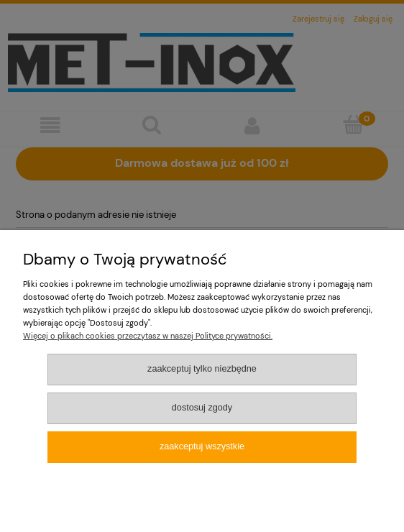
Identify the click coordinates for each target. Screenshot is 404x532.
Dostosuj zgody (202, 408)
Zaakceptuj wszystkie (202, 446)
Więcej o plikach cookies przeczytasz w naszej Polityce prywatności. (148, 336)
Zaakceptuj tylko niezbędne (202, 369)
